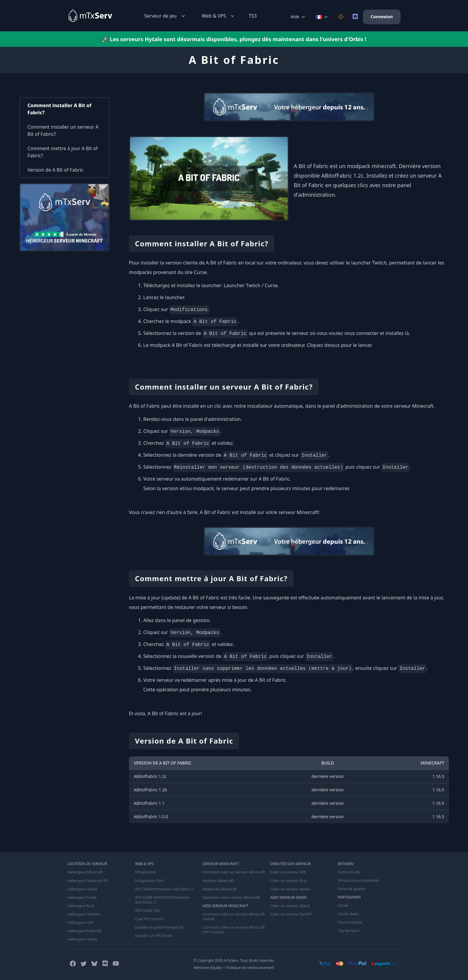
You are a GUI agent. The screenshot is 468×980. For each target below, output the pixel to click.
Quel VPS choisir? (149, 919)
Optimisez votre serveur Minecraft (231, 897)
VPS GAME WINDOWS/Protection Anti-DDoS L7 (162, 900)
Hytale (343, 906)
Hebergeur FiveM (82, 897)
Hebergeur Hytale (82, 939)
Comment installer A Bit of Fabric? (59, 109)
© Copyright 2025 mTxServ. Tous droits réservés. (234, 960)
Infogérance (145, 872)
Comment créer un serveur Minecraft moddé (234, 916)
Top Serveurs (349, 931)
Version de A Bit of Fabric (55, 170)
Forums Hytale (350, 922)
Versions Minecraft (218, 881)
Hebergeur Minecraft (85, 872)
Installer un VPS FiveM (154, 936)
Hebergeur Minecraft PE (88, 881)
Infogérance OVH (149, 881)
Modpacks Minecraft (220, 889)
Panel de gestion (352, 889)
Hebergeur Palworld (84, 931)
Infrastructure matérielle (358, 881)
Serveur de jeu (165, 16)
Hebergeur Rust (81, 906)
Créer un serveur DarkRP (291, 914)
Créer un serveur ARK (288, 872)
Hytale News (348, 914)
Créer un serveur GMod (290, 906)
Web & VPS (219, 16)
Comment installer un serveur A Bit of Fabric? (63, 130)
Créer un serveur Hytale (290, 889)
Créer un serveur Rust (288, 881)
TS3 (253, 16)
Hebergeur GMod (82, 889)
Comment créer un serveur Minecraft (234, 872)
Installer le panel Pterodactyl (159, 927)
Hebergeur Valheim (84, 914)
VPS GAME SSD (147, 910)
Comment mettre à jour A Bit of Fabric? (63, 152)
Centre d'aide (349, 872)
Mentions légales (208, 967)
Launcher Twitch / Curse (251, 285)
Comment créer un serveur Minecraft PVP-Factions (234, 930)
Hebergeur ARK (80, 922)
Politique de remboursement (250, 967)
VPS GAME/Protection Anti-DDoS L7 (164, 889)
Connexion (382, 17)
